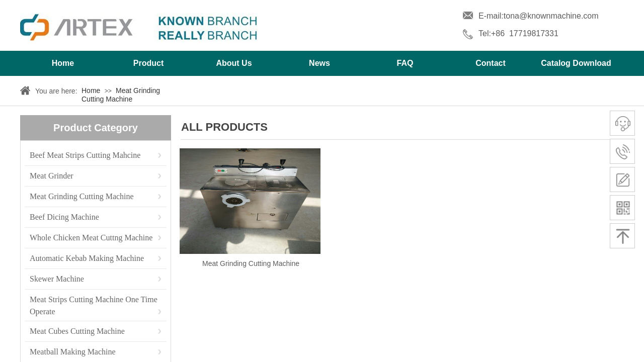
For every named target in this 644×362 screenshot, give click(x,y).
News (319, 63)
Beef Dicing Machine (64, 217)
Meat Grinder (52, 176)
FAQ (405, 63)
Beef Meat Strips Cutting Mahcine (85, 155)
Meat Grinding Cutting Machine (121, 95)
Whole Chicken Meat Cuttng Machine (91, 238)
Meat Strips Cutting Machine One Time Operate (94, 300)
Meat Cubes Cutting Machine (77, 331)
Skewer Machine (57, 279)
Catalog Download (576, 63)
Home (63, 63)
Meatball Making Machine (73, 352)
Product (148, 63)
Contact (491, 63)
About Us (234, 63)
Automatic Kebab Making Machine (87, 258)
